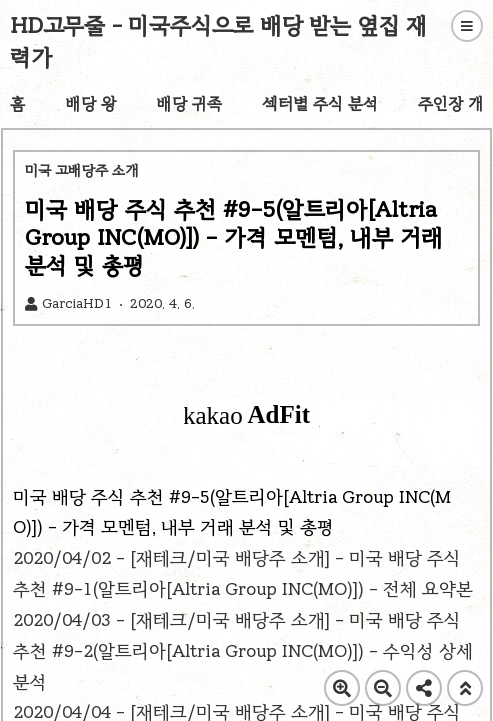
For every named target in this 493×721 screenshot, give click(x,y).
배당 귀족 (189, 103)
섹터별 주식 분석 (320, 103)
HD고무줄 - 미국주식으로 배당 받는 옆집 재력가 (219, 41)
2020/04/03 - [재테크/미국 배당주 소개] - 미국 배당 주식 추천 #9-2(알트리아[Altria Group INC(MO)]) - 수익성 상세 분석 (243, 651)
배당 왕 (90, 103)
